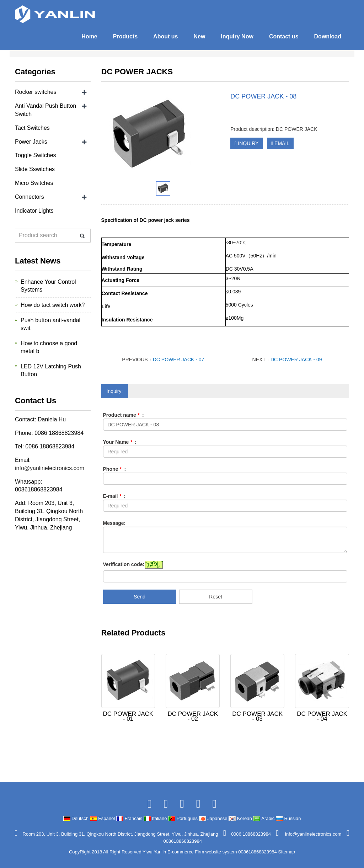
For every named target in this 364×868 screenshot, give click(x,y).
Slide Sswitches (35, 169)
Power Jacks (31, 142)
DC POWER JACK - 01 (128, 716)
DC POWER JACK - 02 (193, 716)
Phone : (115, 469)
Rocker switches (36, 92)
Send (140, 597)
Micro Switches (34, 183)
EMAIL (280, 143)
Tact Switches (32, 128)
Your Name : (120, 442)
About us (165, 36)
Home (89, 36)
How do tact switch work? (53, 305)
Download (328, 36)
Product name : (124, 415)
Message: (114, 523)
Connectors (30, 197)
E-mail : (114, 496)
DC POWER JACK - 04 (322, 716)
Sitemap (287, 852)
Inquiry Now (237, 36)
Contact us (284, 36)
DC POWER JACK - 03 (257, 716)
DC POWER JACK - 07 (179, 360)
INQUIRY (247, 143)
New (199, 36)
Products (125, 36)
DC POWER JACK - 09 (296, 360)
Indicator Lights (34, 211)
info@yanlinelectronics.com (50, 468)
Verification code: (124, 564)
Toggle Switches (36, 155)
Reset (216, 597)
